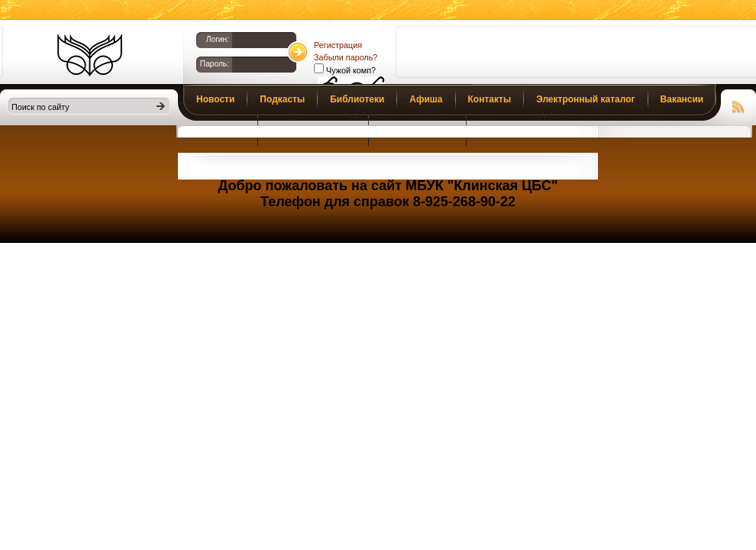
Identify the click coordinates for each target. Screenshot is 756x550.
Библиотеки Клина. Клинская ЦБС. (90, 55)
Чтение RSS (738, 105)
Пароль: (215, 64)
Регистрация (338, 45)
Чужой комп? (350, 70)
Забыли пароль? (346, 57)
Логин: (218, 39)
